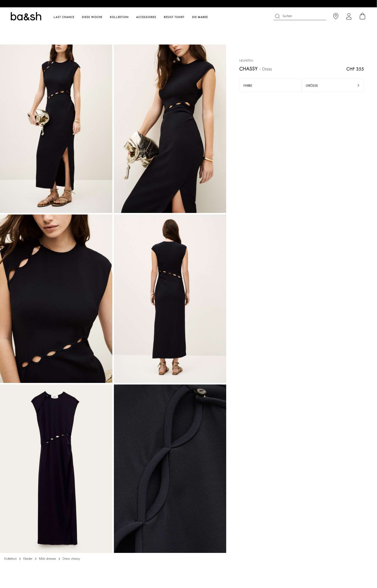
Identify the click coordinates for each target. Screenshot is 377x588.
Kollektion (10, 559)
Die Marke (200, 17)
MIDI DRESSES (48, 559)
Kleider (28, 559)
